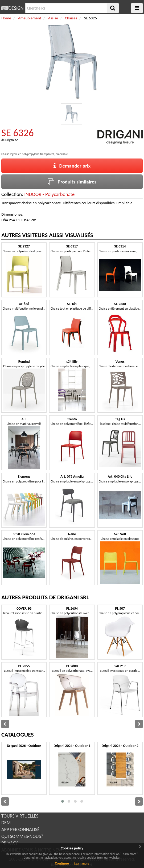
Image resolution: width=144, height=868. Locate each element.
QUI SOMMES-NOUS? (22, 836)
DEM (6, 823)
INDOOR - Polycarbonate (49, 194)
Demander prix (72, 166)
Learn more (82, 863)
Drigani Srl (12, 140)
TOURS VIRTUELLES (20, 816)
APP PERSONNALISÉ (20, 829)
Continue (62, 863)
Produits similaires (72, 182)
